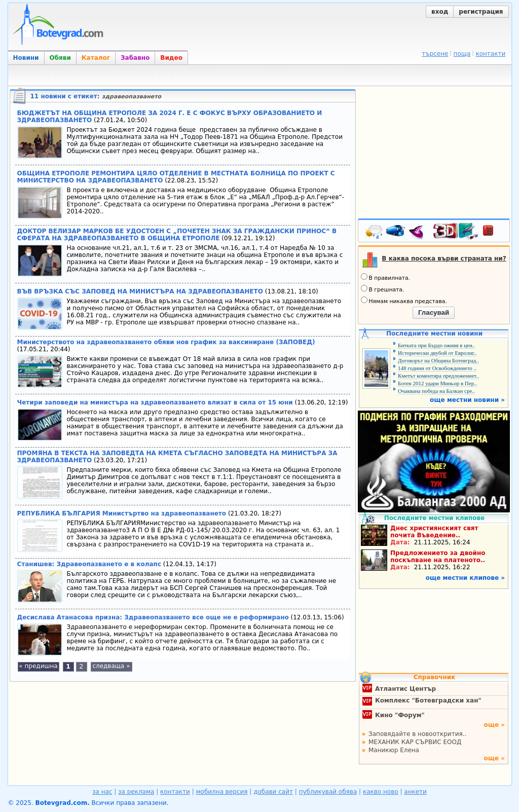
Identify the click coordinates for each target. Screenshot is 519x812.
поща (462, 54)
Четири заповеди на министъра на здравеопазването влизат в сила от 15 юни (155, 402)
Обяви (60, 58)
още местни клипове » (465, 578)
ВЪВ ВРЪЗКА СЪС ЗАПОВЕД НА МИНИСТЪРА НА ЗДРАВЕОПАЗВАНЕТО (140, 291)
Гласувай (434, 312)
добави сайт (273, 792)
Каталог (96, 58)
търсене (435, 54)
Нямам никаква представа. (404, 301)
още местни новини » (467, 400)
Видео (171, 58)
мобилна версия (222, 792)
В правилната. (386, 277)
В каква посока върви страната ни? (444, 259)
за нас (102, 792)
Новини (26, 58)
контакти (490, 54)
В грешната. (383, 289)
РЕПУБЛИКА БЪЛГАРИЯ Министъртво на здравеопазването (122, 513)
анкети (415, 792)
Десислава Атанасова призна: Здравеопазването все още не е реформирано (153, 617)
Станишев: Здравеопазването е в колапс (89, 564)
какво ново (381, 792)
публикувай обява (328, 792)
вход (440, 12)
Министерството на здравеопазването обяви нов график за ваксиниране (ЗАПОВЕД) (166, 342)
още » (494, 725)
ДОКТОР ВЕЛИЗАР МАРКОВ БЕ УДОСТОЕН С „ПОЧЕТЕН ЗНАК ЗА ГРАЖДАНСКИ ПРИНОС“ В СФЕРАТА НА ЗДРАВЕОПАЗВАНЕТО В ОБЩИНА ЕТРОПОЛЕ (177, 235)
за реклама (136, 792)
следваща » (111, 666)
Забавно (135, 58)
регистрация (481, 12)
